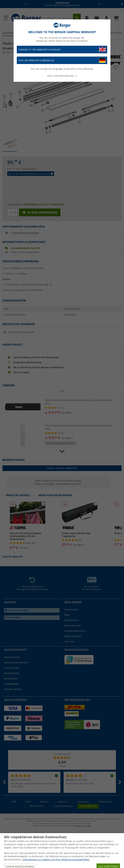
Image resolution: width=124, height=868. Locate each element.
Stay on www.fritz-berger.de (62, 60)
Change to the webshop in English (62, 50)
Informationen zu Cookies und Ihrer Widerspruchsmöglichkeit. (56, 860)
